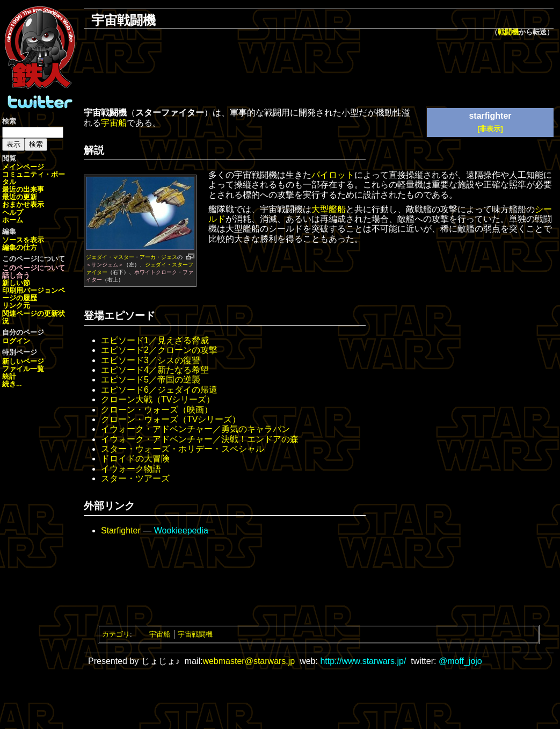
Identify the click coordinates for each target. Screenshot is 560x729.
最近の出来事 (23, 189)
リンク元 (16, 305)
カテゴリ (116, 634)
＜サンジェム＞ (105, 265)
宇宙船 (114, 123)
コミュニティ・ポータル (34, 178)
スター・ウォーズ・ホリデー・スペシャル (183, 449)
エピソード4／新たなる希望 (155, 370)
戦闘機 (508, 32)
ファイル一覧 (23, 369)
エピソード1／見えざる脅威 (155, 340)
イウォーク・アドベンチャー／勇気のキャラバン (195, 429)
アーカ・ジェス (158, 257)
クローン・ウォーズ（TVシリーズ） (171, 419)
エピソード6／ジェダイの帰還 (159, 390)
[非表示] (490, 129)
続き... (12, 384)
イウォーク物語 (131, 469)
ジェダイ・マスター (110, 257)
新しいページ (23, 361)
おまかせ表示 (23, 204)
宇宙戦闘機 (195, 634)
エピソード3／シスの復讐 (151, 360)
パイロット (333, 175)
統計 (9, 376)
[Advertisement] (319, 73)
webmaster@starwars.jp (249, 661)
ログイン (16, 341)
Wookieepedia (181, 530)
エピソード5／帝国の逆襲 (151, 380)
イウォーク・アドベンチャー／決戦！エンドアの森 (200, 439)
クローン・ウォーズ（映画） (157, 410)
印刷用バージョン (30, 290)
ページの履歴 (34, 294)
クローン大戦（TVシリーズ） (158, 399)
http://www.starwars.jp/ (363, 661)
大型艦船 (329, 209)
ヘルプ (13, 212)
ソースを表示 (23, 240)
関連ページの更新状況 (34, 317)
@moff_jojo (460, 661)
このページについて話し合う (34, 272)
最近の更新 (20, 197)
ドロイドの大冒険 (135, 459)
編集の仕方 (20, 247)
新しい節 (16, 283)
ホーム (13, 220)
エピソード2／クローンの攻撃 (159, 350)
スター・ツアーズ (135, 478)
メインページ (23, 167)
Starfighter (121, 530)
